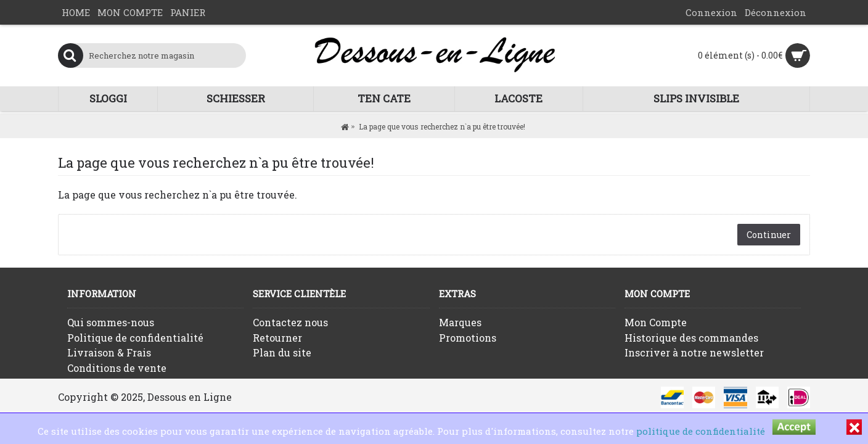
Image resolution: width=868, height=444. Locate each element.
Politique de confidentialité (135, 338)
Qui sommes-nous (111, 322)
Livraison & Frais (109, 352)
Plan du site (282, 352)
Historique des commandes (691, 338)
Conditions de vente (117, 368)
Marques (460, 322)
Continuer (769, 235)
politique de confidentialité (701, 431)
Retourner (277, 338)
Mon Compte (656, 322)
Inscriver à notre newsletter (694, 352)
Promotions (468, 338)
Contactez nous (290, 322)
